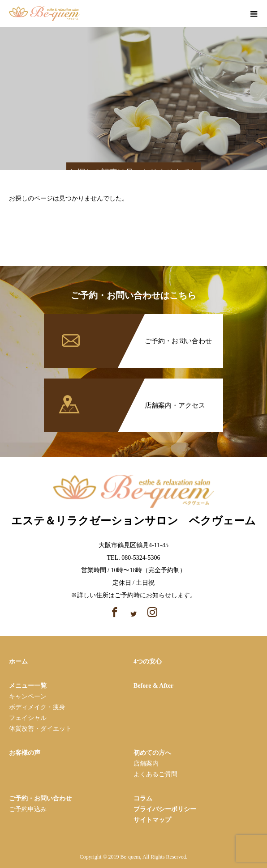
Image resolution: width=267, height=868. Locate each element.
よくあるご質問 (155, 774)
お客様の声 (25, 753)
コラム (143, 798)
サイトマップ (152, 820)
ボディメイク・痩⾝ (37, 707)
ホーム (18, 662)
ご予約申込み (28, 809)
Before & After (153, 686)
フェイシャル (28, 718)
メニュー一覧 (28, 686)
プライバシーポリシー (165, 809)
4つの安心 (148, 662)
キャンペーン (28, 696)
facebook (217, 15)
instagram (233, 15)
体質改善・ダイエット (40, 729)
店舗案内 (146, 764)
